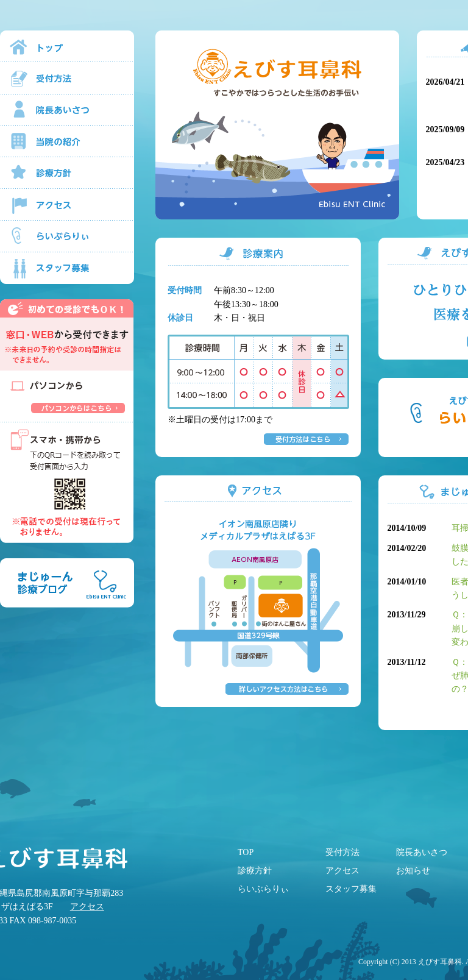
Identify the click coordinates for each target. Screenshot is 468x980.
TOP (246, 852)
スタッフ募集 (351, 889)
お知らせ (413, 871)
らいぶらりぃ (263, 889)
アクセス (87, 907)
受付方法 (342, 852)
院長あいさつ (422, 852)
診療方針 (255, 871)
